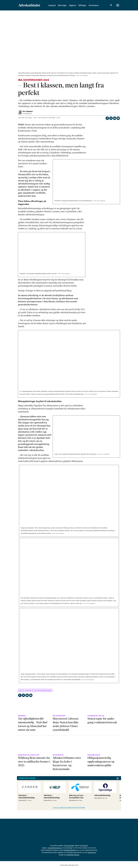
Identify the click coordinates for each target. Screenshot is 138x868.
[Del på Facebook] (107, 118)
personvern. (92, 852)
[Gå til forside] (29, 5)
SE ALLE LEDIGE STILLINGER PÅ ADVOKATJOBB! (69, 807)
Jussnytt (57, 5)
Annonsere (98, 5)
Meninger (67, 5)
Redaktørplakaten (70, 850)
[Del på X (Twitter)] (111, 118)
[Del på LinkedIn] (114, 118)
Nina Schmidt (69, 845)
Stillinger (87, 5)
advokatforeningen (43, 690)
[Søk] (111, 5)
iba (21, 690)
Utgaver (77, 5)
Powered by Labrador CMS (69, 865)
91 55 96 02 (84, 845)
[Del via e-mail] (118, 118)
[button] (118, 778)
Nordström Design (73, 855)
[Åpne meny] (118, 5)
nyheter (28, 690)
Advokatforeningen (55, 848)
